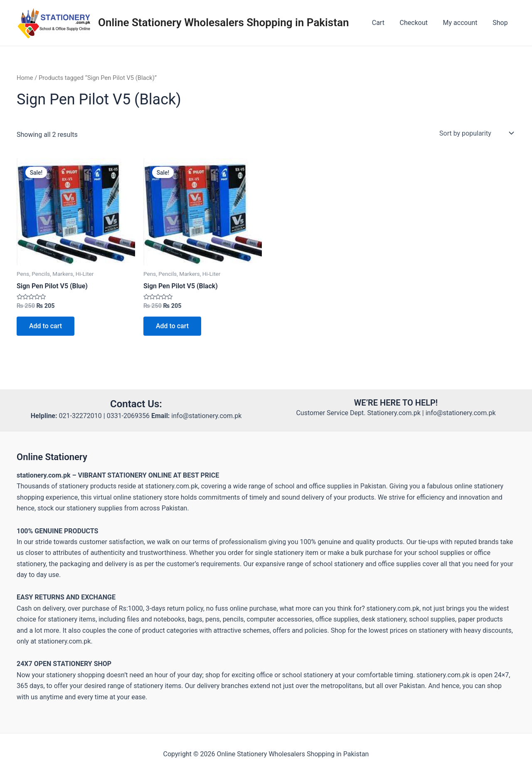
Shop (501, 23)
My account (463, 23)
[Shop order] (476, 133)
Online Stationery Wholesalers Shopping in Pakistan (223, 22)
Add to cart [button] (46, 326)
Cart (385, 23)
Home (25, 78)
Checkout (418, 23)
